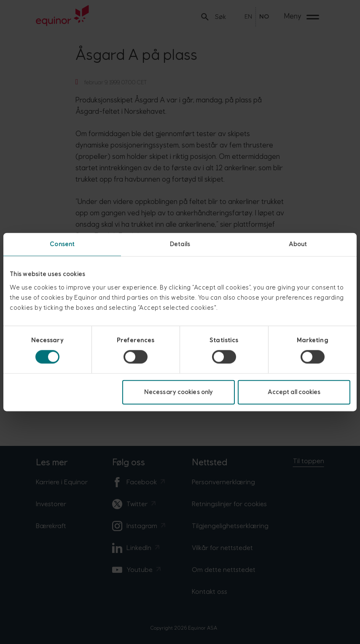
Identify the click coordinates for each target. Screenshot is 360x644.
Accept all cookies (294, 392)
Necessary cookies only (179, 392)
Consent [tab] (62, 244)
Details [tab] (180, 244)
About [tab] (298, 244)
